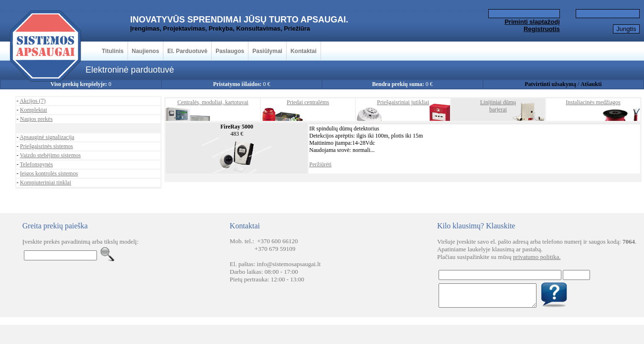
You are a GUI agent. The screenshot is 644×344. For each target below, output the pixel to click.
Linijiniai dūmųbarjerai (498, 106)
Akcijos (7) (32, 101)
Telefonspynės (37, 164)
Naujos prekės (36, 119)
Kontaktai (304, 51)
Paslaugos (230, 51)
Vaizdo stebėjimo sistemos (50, 155)
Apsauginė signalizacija (47, 137)
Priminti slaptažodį (532, 22)
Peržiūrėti (320, 164)
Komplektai (34, 110)
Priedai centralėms (308, 102)
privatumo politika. (537, 257)
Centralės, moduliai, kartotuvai (213, 102)
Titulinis (113, 51)
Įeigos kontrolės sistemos (49, 173)
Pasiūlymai (267, 51)
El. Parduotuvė (187, 51)
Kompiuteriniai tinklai (46, 183)
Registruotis (542, 29)
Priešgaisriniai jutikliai (403, 102)
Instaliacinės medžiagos (593, 102)
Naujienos (145, 51)
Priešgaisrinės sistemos (47, 146)
